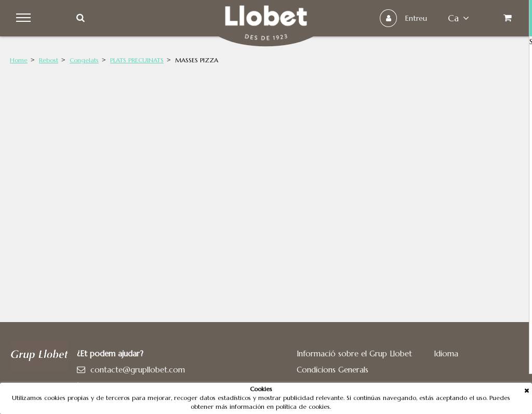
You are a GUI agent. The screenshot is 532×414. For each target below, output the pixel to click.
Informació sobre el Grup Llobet (354, 353)
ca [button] (454, 18)
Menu (27, 18)
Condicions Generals (332, 370)
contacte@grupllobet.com (138, 370)
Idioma (446, 353)
